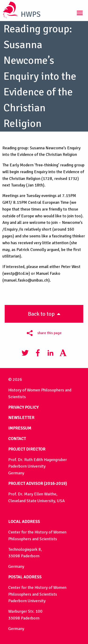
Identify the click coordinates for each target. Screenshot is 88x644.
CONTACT (17, 439)
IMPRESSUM (20, 428)
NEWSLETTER (21, 418)
